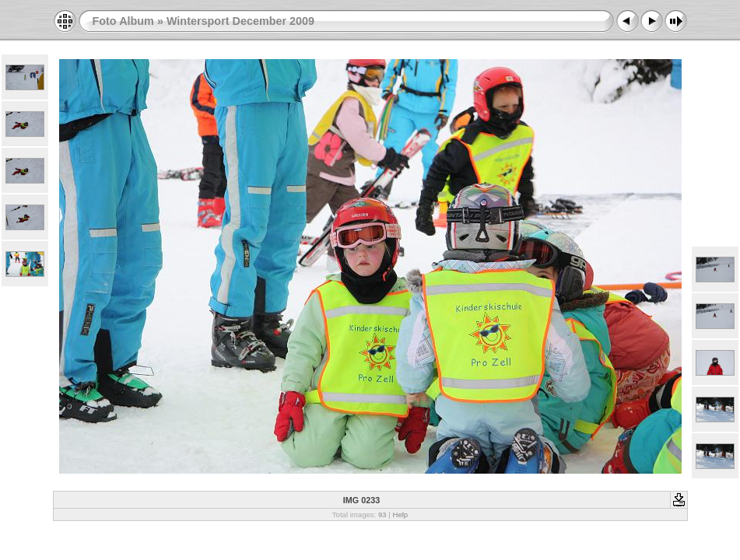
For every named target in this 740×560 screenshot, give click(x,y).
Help (400, 514)
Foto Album (123, 21)
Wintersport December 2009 (240, 21)
